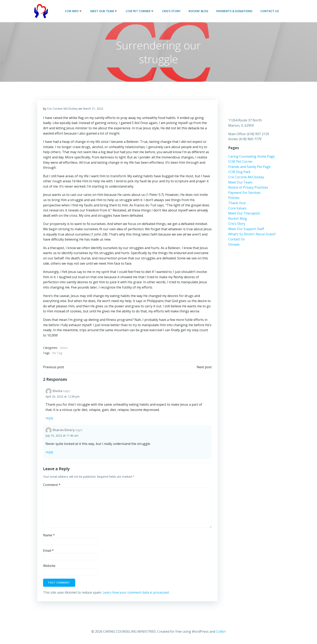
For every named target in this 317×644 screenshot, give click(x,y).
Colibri (221, 632)
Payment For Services (244, 193)
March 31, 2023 (93, 109)
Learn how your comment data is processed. (136, 593)
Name (49, 536)
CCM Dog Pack (239, 173)
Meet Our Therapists (244, 214)
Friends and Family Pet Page (249, 168)
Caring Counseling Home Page (251, 157)
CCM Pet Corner (140, 11)
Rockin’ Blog (199, 11)
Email (48, 551)
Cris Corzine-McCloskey (62, 109)
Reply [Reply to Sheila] (49, 419)
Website (49, 566)
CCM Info (74, 11)
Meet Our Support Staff (246, 230)
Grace (64, 348)
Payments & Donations (235, 11)
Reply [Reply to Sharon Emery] (49, 453)
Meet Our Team (104, 11)
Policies (234, 198)
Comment (52, 485)
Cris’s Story (172, 11)
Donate (234, 245)
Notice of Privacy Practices (248, 188)
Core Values (237, 209)
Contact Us (270, 11)
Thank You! (237, 204)
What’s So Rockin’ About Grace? (252, 235)
